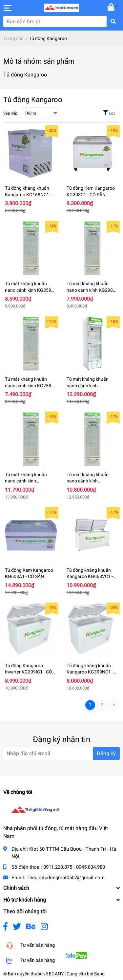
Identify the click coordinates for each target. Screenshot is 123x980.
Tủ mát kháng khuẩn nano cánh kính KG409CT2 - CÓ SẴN (88, 385)
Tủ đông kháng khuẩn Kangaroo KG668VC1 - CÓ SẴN (90, 576)
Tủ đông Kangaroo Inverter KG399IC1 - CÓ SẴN (29, 672)
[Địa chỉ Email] (61, 754)
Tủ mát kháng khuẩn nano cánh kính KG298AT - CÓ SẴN (92, 290)
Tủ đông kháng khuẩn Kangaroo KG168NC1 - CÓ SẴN (28, 194)
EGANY (56, 974)
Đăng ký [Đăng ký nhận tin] (106, 753)
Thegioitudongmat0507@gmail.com (66, 878)
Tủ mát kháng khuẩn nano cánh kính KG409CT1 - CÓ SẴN (26, 481)
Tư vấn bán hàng (38, 945)
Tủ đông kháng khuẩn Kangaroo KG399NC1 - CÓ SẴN (90, 672)
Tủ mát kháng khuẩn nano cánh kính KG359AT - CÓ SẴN (31, 290)
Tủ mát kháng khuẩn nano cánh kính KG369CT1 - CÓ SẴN (88, 481)
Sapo (99, 974)
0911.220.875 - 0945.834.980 (74, 867)
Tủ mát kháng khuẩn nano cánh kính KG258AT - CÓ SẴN (31, 385)
